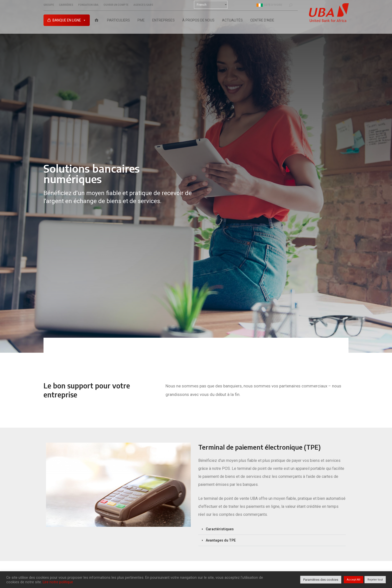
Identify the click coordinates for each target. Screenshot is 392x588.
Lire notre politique (58, 582)
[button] (272, 529)
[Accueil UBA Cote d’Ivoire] (96, 20)
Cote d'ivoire (269, 5)
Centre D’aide (262, 20)
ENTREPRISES (163, 20)
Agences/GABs (143, 5)
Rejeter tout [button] (375, 580)
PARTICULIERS (118, 20)
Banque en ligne (69, 20)
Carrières (66, 5)
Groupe (49, 5)
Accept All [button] (353, 580)
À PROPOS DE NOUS (198, 20)
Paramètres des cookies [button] (321, 580)
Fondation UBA (88, 5)
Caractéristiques (220, 529)
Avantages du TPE (221, 540)
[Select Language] (211, 5)
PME (141, 20)
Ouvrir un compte (116, 5)
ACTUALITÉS (232, 20)
